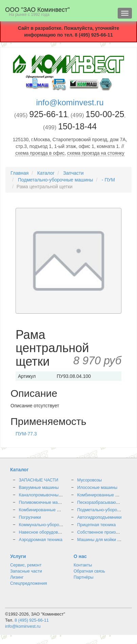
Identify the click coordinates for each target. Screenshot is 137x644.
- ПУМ (108, 180)
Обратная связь (89, 571)
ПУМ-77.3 (26, 434)
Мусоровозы (90, 480)
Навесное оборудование (43, 532)
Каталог (46, 173)
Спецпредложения (29, 583)
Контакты (83, 565)
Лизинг (17, 577)
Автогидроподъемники (100, 517)
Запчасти (73, 173)
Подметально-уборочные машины (56, 180)
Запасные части (26, 571)
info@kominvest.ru (70, 102)
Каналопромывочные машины (49, 495)
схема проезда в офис (40, 153)
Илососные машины (97, 488)
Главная (19, 173)
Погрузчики (30, 517)
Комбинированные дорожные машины (57, 510)
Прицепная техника (97, 525)
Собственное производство (104, 532)
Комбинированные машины (105, 495)
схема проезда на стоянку (96, 153)
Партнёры (84, 577)
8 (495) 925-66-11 (32, 620)
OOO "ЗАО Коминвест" (37, 12)
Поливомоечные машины (44, 502)
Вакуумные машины (39, 488)
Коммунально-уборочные (44, 525)
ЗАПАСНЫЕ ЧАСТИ (39, 480)
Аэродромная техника (41, 540)
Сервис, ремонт (26, 565)
